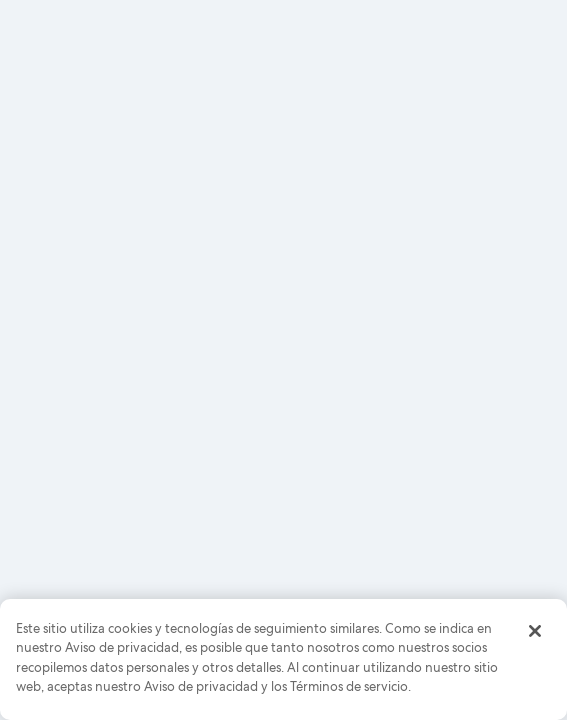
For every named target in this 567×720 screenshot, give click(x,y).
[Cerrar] (535, 631)
